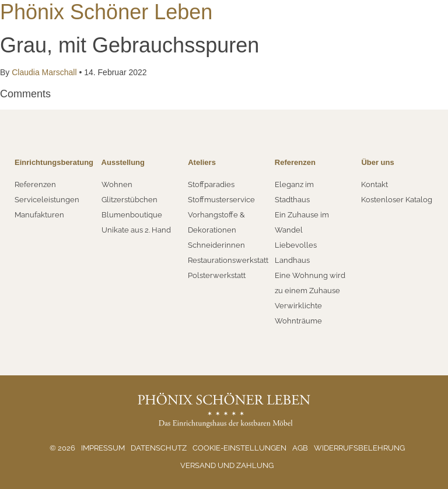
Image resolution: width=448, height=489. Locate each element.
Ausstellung (123, 162)
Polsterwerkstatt (217, 275)
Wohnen (117, 184)
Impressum (103, 448)
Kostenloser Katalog (397, 200)
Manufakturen (39, 215)
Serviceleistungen (47, 200)
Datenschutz (159, 448)
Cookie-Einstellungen (239, 448)
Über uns (377, 162)
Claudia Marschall (44, 72)
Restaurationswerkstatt (228, 260)
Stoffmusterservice (221, 200)
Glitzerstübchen (129, 200)
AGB (300, 448)
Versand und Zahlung (227, 465)
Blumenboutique (132, 215)
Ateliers (202, 162)
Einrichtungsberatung (54, 162)
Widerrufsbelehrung (359, 448)
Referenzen (35, 184)
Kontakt (374, 184)
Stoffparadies (211, 184)
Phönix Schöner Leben (106, 12)
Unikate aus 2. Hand (136, 230)
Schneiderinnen (216, 245)
